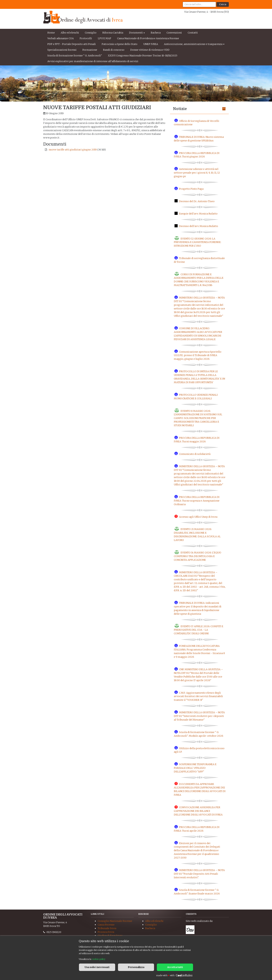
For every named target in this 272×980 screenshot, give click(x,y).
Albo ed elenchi (70, 33)
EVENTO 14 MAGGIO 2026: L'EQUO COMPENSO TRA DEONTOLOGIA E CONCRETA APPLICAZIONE (197, 556)
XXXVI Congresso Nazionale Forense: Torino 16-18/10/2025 (143, 56)
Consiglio (91, 33)
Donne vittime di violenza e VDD (150, 50)
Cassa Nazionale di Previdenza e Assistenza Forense (148, 38)
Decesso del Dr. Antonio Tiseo (197, 201)
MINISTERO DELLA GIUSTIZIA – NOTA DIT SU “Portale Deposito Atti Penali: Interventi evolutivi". (199, 874)
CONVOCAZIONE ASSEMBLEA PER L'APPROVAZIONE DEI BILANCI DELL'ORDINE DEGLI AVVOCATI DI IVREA (198, 811)
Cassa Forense (106, 925)
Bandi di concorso (114, 50)
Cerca (223, 4)
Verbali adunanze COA (61, 38)
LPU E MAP (105, 38)
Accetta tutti (175, 967)
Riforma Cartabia (113, 33)
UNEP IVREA (151, 44)
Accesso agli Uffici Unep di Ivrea (198, 517)
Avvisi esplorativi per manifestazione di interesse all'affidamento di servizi (93, 61)
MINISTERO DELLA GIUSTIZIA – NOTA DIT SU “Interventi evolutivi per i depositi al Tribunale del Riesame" (199, 716)
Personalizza (136, 967)
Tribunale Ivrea (107, 928)
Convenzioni (174, 33)
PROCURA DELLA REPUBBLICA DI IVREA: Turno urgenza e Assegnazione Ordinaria (197, 501)
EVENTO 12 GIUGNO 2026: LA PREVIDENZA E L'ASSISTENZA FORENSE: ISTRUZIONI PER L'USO (197, 242)
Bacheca (156, 33)
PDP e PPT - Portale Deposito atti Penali (72, 44)
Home (51, 33)
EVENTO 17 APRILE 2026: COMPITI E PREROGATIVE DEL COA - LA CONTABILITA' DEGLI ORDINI (198, 630)
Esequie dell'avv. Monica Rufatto (198, 214)
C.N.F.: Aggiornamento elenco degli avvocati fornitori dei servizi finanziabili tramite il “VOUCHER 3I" (198, 696)
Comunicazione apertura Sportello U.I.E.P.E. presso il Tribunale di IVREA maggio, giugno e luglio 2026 (197, 355)
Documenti (136, 33)
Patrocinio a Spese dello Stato (120, 44)
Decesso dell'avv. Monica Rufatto (199, 226)
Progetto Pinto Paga (191, 189)
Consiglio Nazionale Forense (115, 921)
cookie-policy (99, 959)
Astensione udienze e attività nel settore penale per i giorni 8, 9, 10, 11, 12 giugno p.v (197, 173)
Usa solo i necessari (97, 967)
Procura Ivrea (106, 932)
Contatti (193, 33)
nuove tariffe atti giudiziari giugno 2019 (73, 150)
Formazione (90, 50)
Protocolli (86, 38)
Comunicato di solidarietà (195, 454)
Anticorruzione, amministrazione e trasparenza (193, 44)
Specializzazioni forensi (62, 50)
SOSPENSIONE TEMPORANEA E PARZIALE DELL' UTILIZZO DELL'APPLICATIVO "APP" (195, 768)
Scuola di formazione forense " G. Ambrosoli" (75, 56)
